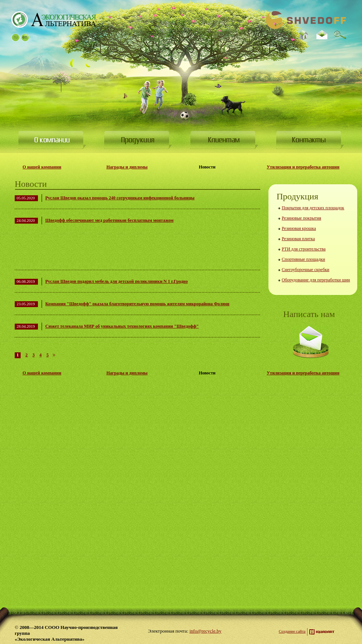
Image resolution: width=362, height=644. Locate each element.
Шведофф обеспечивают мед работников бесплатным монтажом (109, 220)
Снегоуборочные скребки (305, 270)
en (25, 37)
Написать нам (311, 342)
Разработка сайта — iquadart (322, 632)
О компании (52, 140)
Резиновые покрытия (301, 218)
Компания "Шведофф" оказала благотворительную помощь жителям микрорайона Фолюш (137, 304)
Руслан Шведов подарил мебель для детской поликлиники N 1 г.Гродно (117, 281)
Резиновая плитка (298, 239)
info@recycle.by (206, 631)
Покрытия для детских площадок (313, 208)
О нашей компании (42, 167)
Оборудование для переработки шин (316, 280)
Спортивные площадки (303, 259)
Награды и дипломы (127, 167)
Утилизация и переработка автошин (303, 167)
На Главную (54, 19)
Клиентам (224, 140)
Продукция (138, 140)
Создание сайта (292, 631)
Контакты (310, 140)
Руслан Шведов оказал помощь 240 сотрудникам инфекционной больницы (120, 198)
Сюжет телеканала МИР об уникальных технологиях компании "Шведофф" (122, 326)
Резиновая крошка (299, 228)
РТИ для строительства (304, 249)
